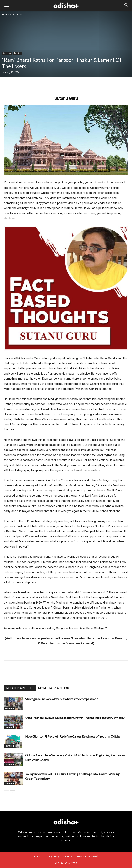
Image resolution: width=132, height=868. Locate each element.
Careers (67, 856)
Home (6, 15)
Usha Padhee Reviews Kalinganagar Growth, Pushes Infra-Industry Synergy (75, 718)
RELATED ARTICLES (20, 688)
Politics (17, 53)
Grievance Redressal (87, 856)
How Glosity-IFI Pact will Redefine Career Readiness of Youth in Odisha (73, 736)
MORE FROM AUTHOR (54, 688)
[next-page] (13, 793)
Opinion (7, 53)
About (37, 856)
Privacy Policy (52, 856)
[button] (7, 5)
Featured (18, 15)
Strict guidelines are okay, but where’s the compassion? (61, 699)
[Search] (127, 5)
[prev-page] (6, 793)
